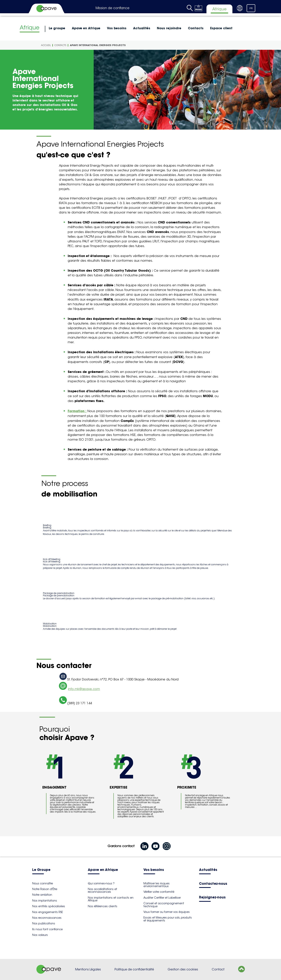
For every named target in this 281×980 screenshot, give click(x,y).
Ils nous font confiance (47, 929)
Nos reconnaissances (47, 918)
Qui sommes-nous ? (101, 883)
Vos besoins (117, 28)
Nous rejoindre (169, 28)
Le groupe (57, 28)
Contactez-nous (213, 884)
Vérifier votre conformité (159, 892)
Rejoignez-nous (212, 898)
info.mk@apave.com (84, 689)
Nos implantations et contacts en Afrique (111, 899)
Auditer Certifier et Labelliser (162, 898)
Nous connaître (43, 883)
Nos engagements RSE (48, 912)
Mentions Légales (88, 969)
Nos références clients (103, 906)
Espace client (221, 28)
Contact (218, 969)
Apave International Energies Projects (98, 45)
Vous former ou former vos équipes (167, 912)
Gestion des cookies (183, 969)
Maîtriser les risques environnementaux (157, 885)
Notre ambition (42, 895)
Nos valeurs (40, 935)
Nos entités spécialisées (49, 906)
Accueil (46, 45)
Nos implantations (45, 901)
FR (251, 8)
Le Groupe (41, 870)
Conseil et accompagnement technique (164, 905)
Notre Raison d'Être (45, 889)
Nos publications (44, 923)
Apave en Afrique (86, 28)
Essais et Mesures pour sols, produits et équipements (168, 919)
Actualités (142, 28)
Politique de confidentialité (134, 969)
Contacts (196, 28)
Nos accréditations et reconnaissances (102, 890)
